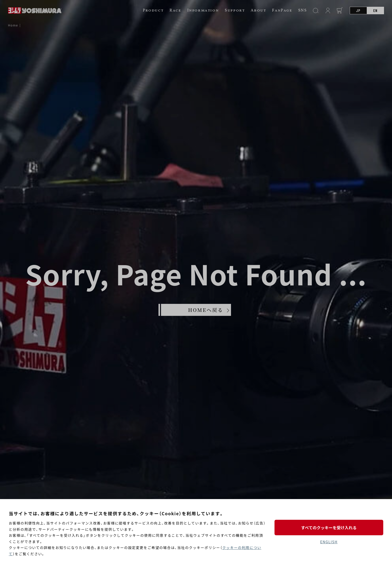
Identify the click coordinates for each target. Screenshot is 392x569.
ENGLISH (329, 542)
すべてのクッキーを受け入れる (329, 528)
